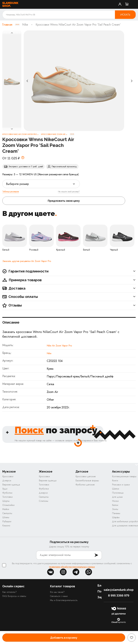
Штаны (6, 517)
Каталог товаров (62, 586)
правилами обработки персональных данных (72, 567)
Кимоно (6, 526)
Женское (46, 472)
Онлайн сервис (13, 586)
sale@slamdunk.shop (119, 590)
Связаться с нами (59, 596)
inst (63, 572)
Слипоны (44, 501)
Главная (7, 25)
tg (76, 572)
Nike (25, 25)
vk (51, 572)
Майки (6, 509)
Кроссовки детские (86, 476)
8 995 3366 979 (119, 595)
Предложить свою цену (64, 201)
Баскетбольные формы (87, 481)
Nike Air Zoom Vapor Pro (59, 346)
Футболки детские (85, 485)
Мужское (9, 472)
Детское (82, 472)
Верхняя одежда (11, 485)
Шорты (6, 501)
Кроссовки (8, 476)
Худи (5, 489)
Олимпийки (8, 505)
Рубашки (7, 521)
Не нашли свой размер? (69, 191)
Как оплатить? (9, 592)
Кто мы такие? (57, 592)
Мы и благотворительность (64, 600)
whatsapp (89, 572)
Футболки (7, 493)
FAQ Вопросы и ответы (14, 596)
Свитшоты (7, 513)
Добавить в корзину (64, 638)
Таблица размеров (11, 191)
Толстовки (7, 497)
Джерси (7, 481)
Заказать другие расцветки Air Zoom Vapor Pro (27, 261)
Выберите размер (17, 184)
